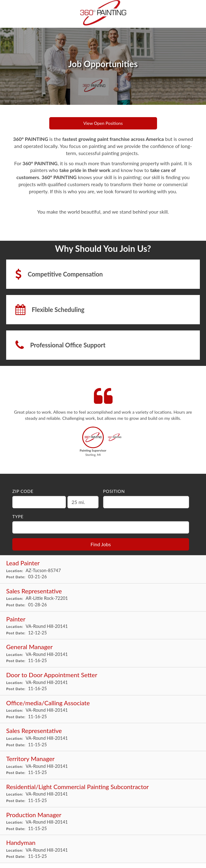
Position (114, 491)
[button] (93, 443)
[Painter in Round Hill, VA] (103, 626)
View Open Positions (103, 123)
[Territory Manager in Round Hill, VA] (103, 765)
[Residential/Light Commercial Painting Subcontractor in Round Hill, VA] (103, 793)
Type (18, 516)
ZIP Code (23, 491)
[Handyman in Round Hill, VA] (103, 849)
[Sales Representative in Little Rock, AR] (103, 598)
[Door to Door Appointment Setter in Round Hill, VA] (103, 681)
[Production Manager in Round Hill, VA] (103, 821)
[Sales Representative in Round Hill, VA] (103, 737)
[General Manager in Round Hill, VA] (103, 653)
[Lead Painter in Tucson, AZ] (103, 569)
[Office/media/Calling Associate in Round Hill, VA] (103, 709)
